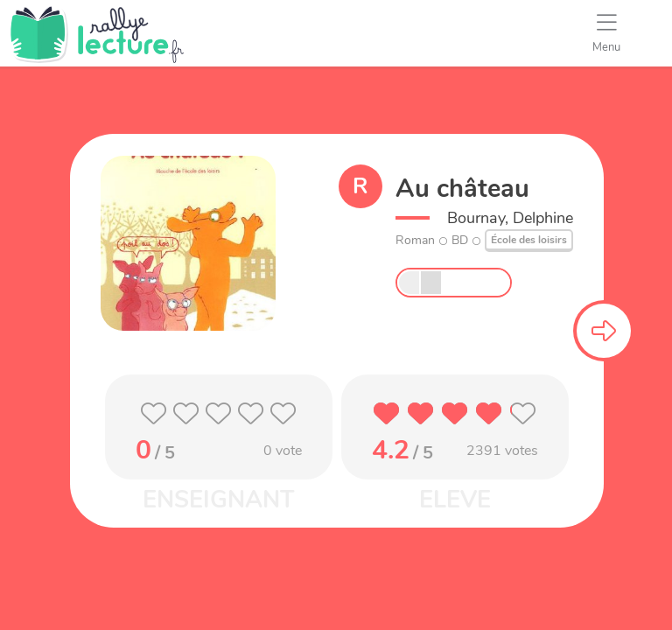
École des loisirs (529, 240)
